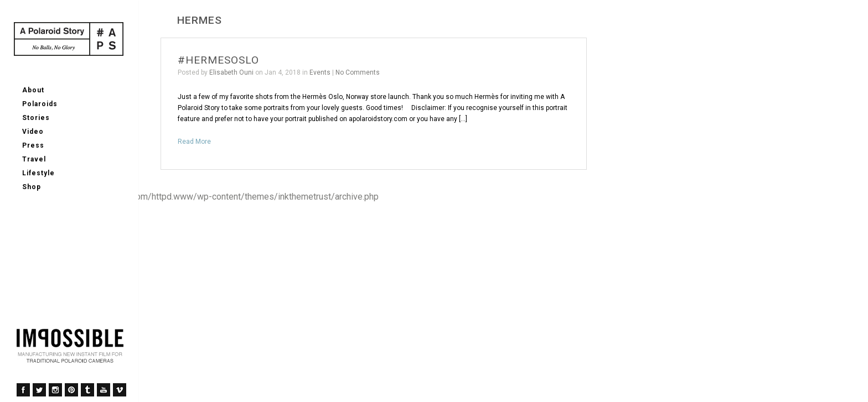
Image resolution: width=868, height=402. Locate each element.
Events (320, 72)
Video (33, 132)
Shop (32, 187)
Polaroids (40, 104)
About (33, 90)
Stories (36, 118)
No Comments (358, 72)
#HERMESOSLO (218, 60)
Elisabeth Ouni (231, 72)
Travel (34, 159)
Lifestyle (38, 173)
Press (33, 145)
